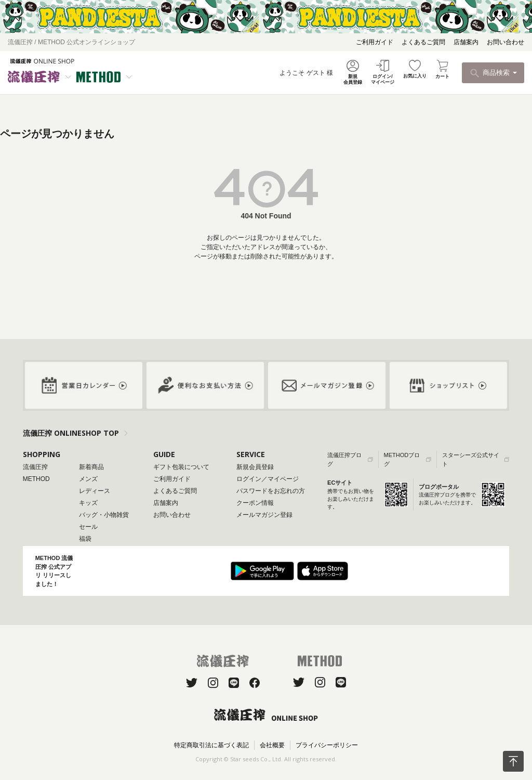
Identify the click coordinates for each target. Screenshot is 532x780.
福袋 (85, 539)
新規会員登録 (255, 467)
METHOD (36, 479)
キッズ (88, 503)
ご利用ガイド (375, 42)
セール (88, 527)
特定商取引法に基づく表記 (211, 745)
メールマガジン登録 (264, 515)
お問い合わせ (506, 42)
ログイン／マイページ (268, 479)
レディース (95, 491)
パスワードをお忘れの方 (271, 491)
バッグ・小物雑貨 (104, 515)
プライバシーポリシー (327, 745)
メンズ (88, 479)
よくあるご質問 (423, 42)
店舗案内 (466, 42)
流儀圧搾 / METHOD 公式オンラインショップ (71, 42)
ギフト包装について (181, 467)
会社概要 (272, 745)
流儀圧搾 (35, 467)
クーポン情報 (255, 503)
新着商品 (91, 467)
